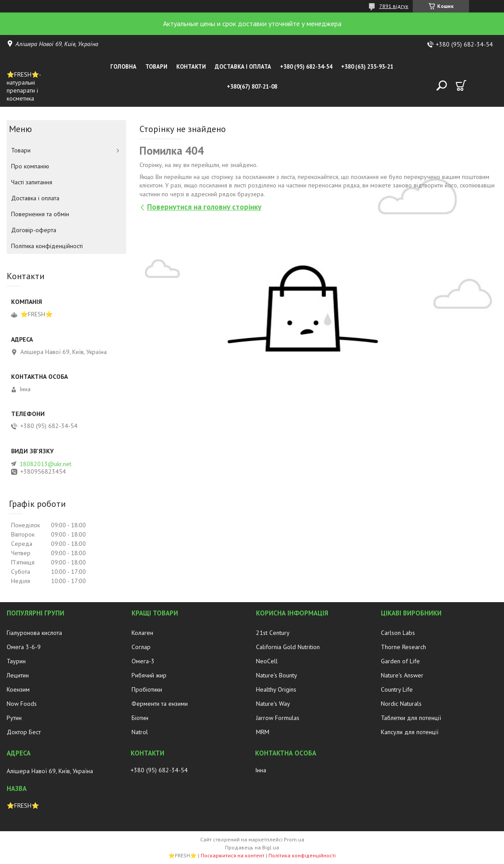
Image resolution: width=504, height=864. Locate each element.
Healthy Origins (276, 689)
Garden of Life (400, 661)
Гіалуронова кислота (34, 633)
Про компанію (30, 166)
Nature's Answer (402, 675)
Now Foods (22, 704)
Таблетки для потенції (411, 718)
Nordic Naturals (401, 704)
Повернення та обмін (40, 214)
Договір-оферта (34, 230)
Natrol (140, 732)
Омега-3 (143, 661)
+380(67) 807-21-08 (252, 87)
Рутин (14, 718)
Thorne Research (403, 647)
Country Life (397, 689)
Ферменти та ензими (160, 704)
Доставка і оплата (243, 67)
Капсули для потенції (410, 732)
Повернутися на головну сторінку (204, 207)
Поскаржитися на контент (233, 855)
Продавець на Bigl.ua (252, 847)
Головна (123, 67)
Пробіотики (147, 689)
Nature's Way (273, 704)
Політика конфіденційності (47, 246)
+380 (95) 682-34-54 (306, 67)
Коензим (18, 689)
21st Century (273, 633)
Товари (156, 67)
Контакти (191, 67)
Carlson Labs (398, 633)
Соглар (141, 647)
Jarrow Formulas (278, 718)
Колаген (142, 633)
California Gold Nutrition (288, 647)
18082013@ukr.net (45, 464)
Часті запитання (32, 182)
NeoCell (267, 661)
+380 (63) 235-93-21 (367, 67)
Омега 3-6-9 (24, 647)
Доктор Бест (24, 732)
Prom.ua (294, 839)
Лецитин (18, 675)
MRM (263, 732)
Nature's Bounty (277, 675)
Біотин (140, 718)
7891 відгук (394, 6)
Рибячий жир (149, 675)
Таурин (16, 661)
